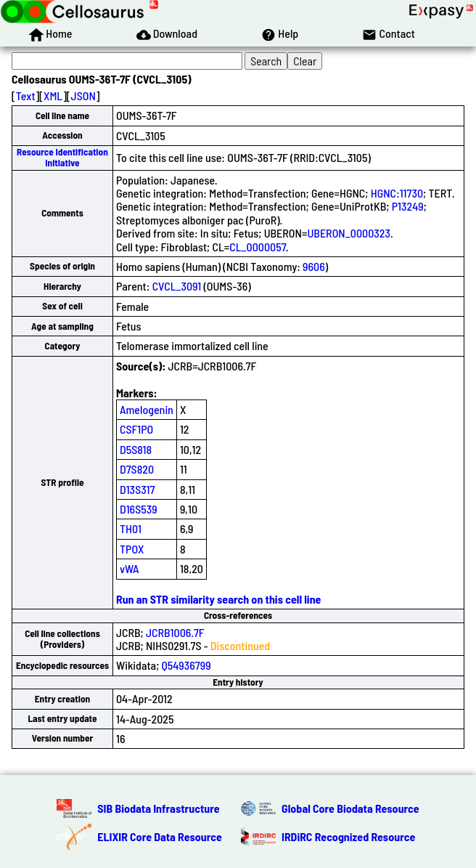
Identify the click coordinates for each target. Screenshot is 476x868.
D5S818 (136, 449)
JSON (83, 96)
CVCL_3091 (177, 286)
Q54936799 (186, 665)
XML (53, 96)
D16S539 (139, 509)
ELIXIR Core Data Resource (160, 836)
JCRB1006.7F (175, 632)
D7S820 (137, 469)
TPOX (132, 549)
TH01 (131, 528)
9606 (314, 266)
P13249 (408, 206)
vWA (130, 568)
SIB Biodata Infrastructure (158, 808)
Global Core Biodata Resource (350, 808)
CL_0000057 (258, 247)
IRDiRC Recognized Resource (348, 836)
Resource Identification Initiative (62, 157)
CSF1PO (136, 429)
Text (26, 96)
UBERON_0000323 (349, 233)
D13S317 (137, 489)
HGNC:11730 (397, 193)
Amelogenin (147, 409)
